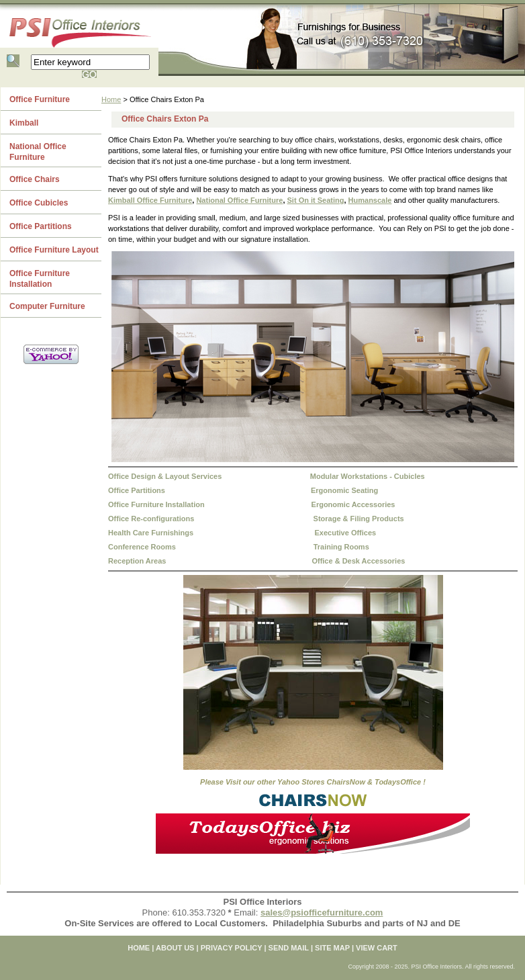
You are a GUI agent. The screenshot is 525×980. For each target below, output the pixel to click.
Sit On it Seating (316, 200)
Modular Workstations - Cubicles (368, 476)
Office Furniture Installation (156, 504)
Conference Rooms (142, 547)
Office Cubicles (39, 203)
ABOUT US (175, 948)
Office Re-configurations (151, 519)
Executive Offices (345, 533)
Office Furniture (40, 99)
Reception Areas (137, 561)
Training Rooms (341, 547)
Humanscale (370, 200)
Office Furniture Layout (54, 250)
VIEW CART (377, 948)
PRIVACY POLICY (232, 948)
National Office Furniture (239, 200)
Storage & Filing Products (359, 519)
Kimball (24, 123)
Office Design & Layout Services (165, 476)
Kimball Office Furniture (150, 200)
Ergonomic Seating (344, 490)
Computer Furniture (47, 306)
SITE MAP (332, 948)
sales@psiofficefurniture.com (322, 912)
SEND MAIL (289, 948)
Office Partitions (137, 490)
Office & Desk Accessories (358, 561)
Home (111, 99)
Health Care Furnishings (151, 533)
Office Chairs (35, 179)
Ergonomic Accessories (353, 504)
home (139, 948)
